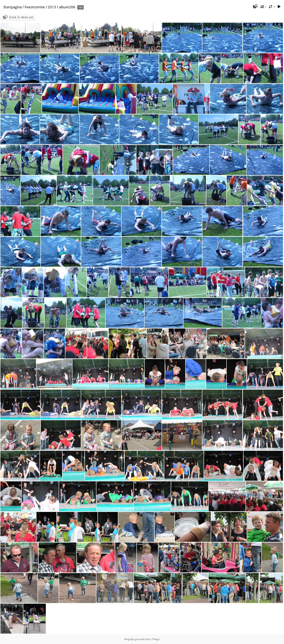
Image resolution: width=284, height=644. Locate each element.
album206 (67, 7)
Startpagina (12, 7)
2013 (52, 7)
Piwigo (156, 639)
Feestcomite (35, 7)
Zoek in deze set (21, 17)
